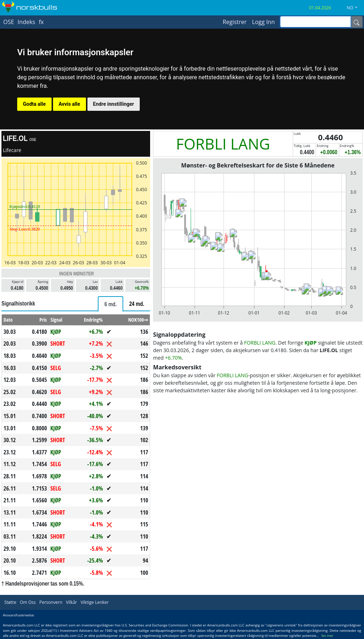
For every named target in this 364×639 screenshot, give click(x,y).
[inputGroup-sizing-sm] (315, 22)
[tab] (110, 304)
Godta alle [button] (34, 104)
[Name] (356, 22)
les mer (327, 636)
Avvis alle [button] (70, 104)
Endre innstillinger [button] (114, 104)
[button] (355, 8)
